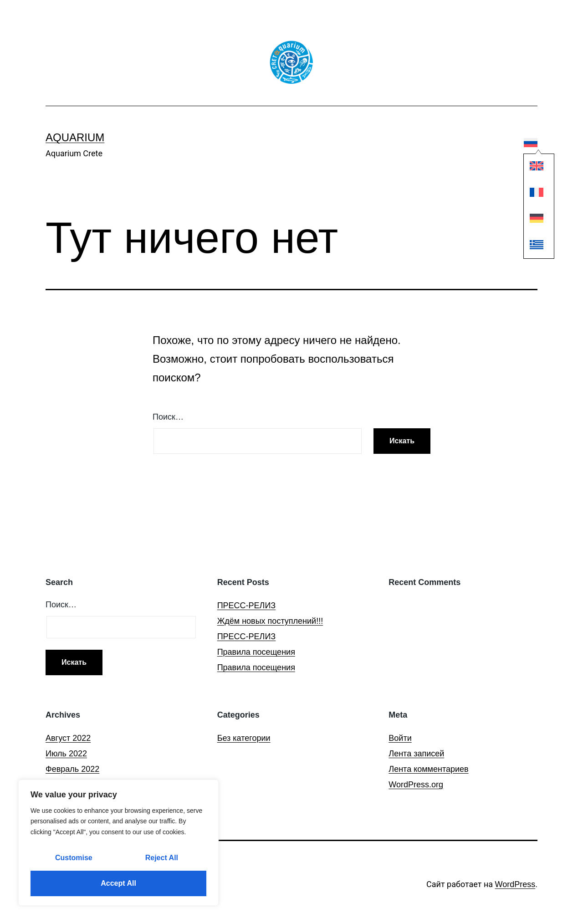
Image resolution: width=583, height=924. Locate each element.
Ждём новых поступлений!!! (270, 621)
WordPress (515, 884)
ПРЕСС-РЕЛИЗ (247, 606)
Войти (400, 738)
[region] (118, 843)
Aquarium (75, 137)
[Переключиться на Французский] (531, 194)
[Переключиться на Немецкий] (531, 220)
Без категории (244, 738)
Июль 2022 (66, 754)
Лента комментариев (428, 769)
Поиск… (168, 417)
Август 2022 (68, 738)
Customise (74, 858)
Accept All (118, 883)
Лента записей (416, 754)
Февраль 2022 (72, 769)
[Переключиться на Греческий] (531, 247)
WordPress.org (416, 785)
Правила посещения (256, 652)
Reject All (162, 858)
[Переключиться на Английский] (531, 168)
